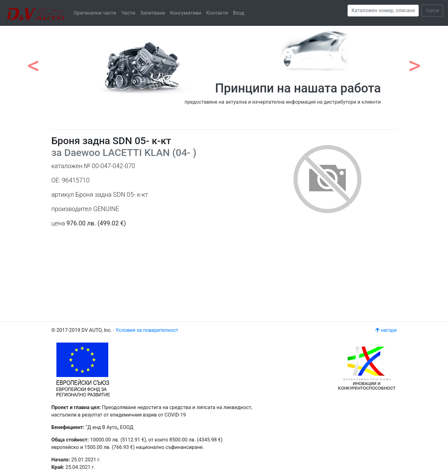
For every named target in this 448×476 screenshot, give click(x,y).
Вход (239, 13)
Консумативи (185, 13)
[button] (34, 62)
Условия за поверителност (147, 330)
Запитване (152, 13)
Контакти (217, 13)
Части (128, 13)
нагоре (386, 330)
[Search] (383, 11)
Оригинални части (95, 13)
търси (432, 10)
